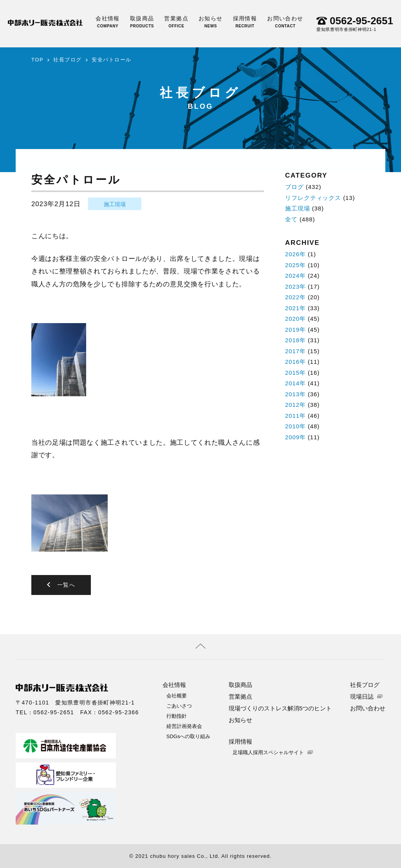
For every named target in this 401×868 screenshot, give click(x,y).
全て (291, 219)
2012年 (295, 405)
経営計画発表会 (184, 726)
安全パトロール (112, 60)
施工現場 (115, 204)
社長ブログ (68, 60)
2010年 (295, 426)
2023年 (295, 287)
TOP (37, 60)
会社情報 (108, 22)
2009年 (295, 437)
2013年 (295, 394)
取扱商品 (142, 22)
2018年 (295, 340)
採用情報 (245, 22)
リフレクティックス (313, 198)
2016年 (295, 362)
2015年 (295, 373)
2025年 (295, 265)
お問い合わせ (285, 22)
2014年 (295, 383)
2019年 (295, 330)
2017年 (295, 351)
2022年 (295, 297)
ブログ (294, 187)
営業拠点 (176, 22)
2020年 (295, 319)
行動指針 (177, 716)
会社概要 (177, 695)
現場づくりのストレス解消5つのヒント (280, 708)
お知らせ (211, 22)
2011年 (295, 416)
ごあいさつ (179, 705)
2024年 (295, 276)
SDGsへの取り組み (189, 736)
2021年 (295, 308)
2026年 (295, 254)
